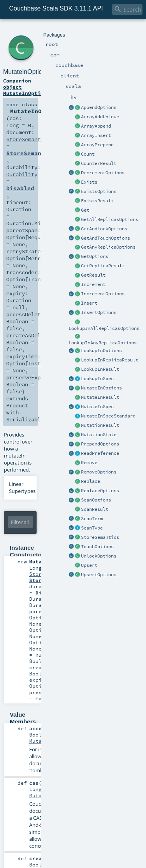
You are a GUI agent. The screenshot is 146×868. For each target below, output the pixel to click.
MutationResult (100, 425)
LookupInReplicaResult (110, 360)
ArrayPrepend (97, 145)
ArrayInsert (96, 135)
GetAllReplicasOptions (110, 219)
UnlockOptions (99, 556)
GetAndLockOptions (104, 229)
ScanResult (95, 509)
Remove (89, 463)
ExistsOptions (99, 191)
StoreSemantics (100, 537)
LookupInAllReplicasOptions (104, 328)
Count (88, 154)
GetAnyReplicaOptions (108, 247)
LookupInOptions (101, 351)
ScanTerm (92, 519)
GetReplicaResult (103, 266)
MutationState (99, 435)
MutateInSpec (97, 407)
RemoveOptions (99, 472)
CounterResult (99, 163)
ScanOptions (96, 500)
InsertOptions (99, 312)
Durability (22, 174)
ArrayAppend (96, 126)
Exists (89, 182)
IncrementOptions (103, 294)
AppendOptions (99, 107)
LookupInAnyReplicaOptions (103, 343)
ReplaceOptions (100, 491)
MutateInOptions (101, 388)
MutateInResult (100, 397)
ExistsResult (97, 201)
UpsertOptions (99, 575)
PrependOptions (100, 444)
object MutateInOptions (26, 90)
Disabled (20, 188)
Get (85, 210)
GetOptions (95, 256)
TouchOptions (97, 547)
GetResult (93, 275)
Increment (93, 284)
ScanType (92, 528)
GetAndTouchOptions (106, 238)
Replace (91, 481)
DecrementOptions (103, 173)
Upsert (89, 565)
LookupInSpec (97, 379)
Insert (89, 303)
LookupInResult (100, 369)
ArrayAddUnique (100, 117)
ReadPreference (100, 453)
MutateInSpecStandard (108, 416)
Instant (39, 363)
